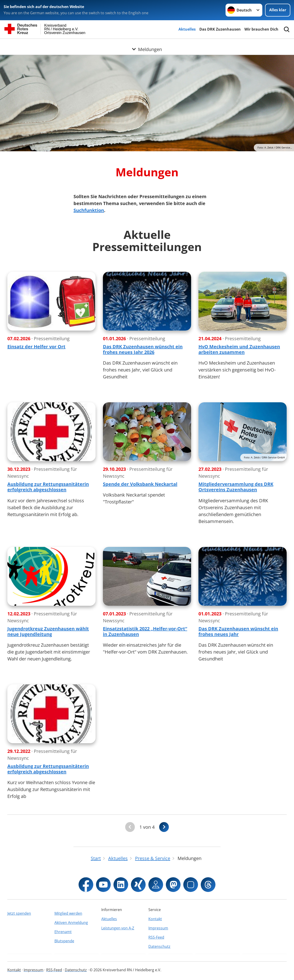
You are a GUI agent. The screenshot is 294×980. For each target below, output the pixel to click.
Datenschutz (159, 946)
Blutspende (64, 941)
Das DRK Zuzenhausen (220, 29)
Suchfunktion (89, 210)
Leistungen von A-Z (118, 928)
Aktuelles (187, 29)
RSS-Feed (156, 937)
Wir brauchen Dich (261, 29)
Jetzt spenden (19, 913)
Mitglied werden (68, 913)
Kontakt (155, 919)
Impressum (158, 928)
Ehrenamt (63, 932)
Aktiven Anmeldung (71, 923)
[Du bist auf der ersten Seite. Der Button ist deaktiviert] (130, 827)
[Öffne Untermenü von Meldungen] (147, 44)
